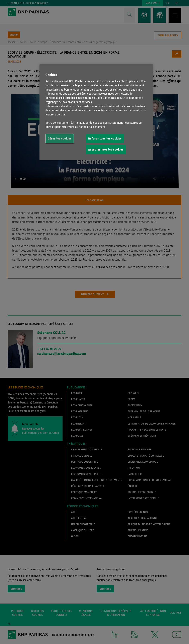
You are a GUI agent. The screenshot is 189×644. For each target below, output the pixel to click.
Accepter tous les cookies (106, 150)
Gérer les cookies (60, 139)
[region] (96, 112)
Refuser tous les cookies (105, 139)
